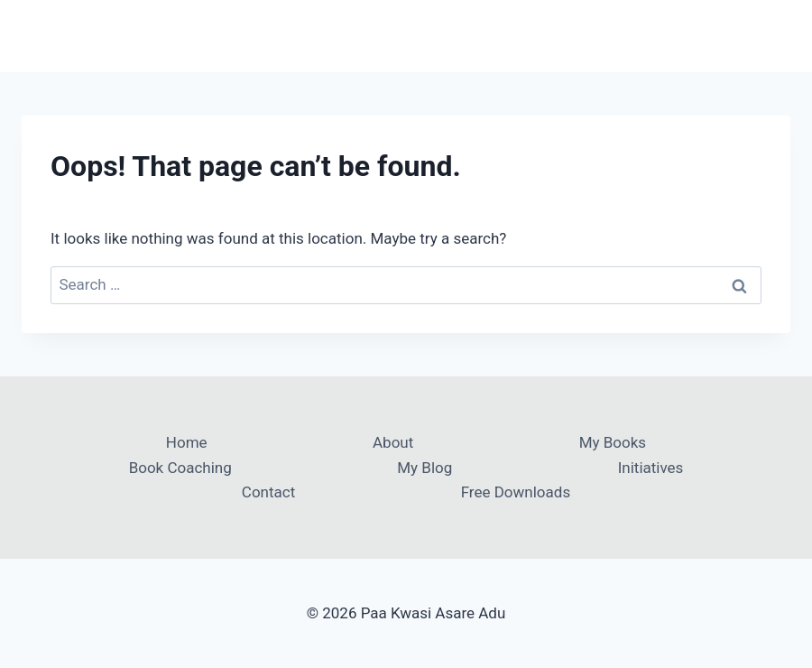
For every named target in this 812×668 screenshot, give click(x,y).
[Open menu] (774, 36)
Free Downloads (516, 492)
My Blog (424, 468)
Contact (268, 492)
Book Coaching (180, 468)
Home (187, 442)
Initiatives (651, 468)
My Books (613, 442)
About (393, 442)
